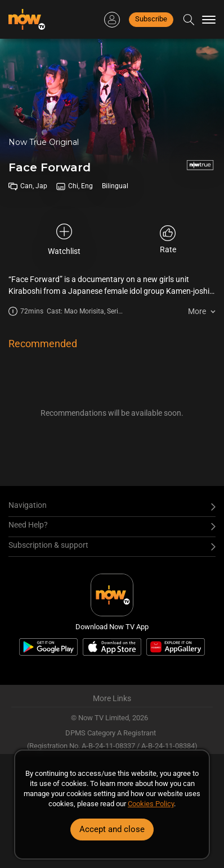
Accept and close (112, 829)
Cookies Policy (151, 804)
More (197, 311)
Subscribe (151, 19)
